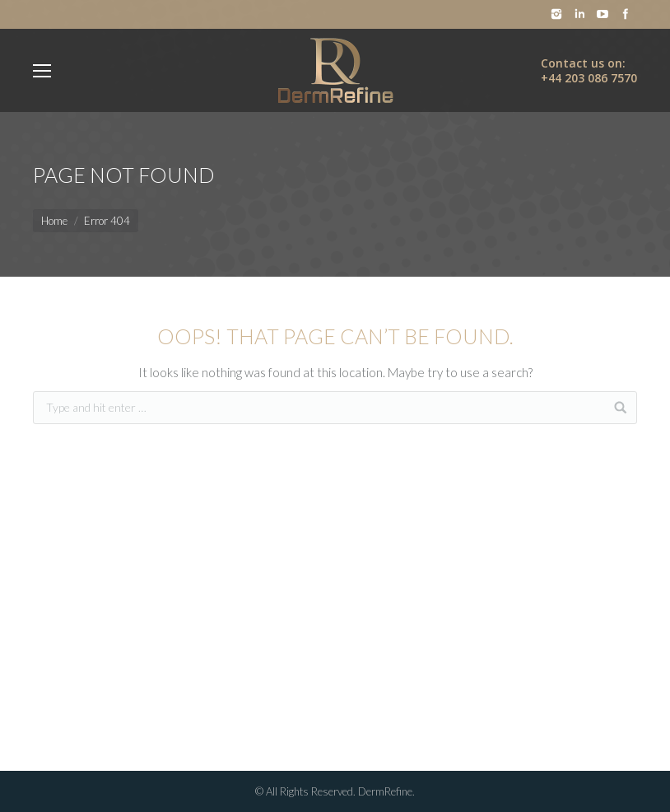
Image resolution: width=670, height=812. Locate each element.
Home (54, 221)
